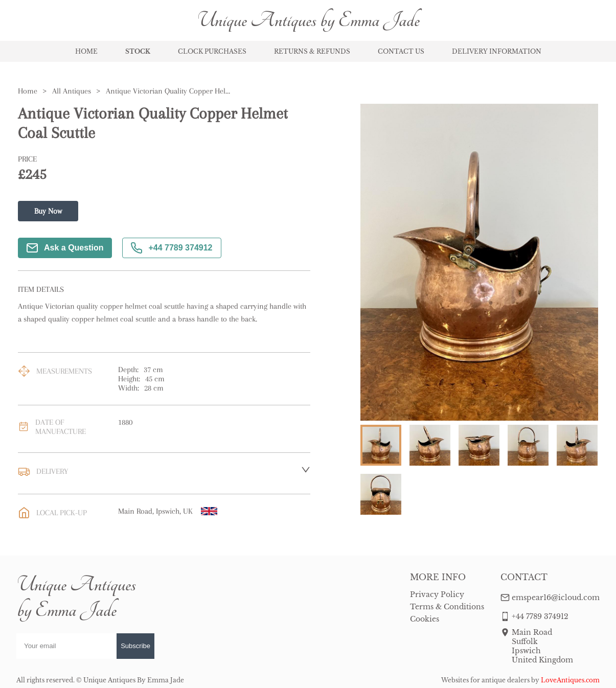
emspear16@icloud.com (556, 598)
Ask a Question (65, 248)
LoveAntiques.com (570, 680)
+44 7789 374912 (172, 248)
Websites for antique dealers (485, 680)
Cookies (425, 619)
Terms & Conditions (447, 607)
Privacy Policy (437, 594)
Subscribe (135, 646)
